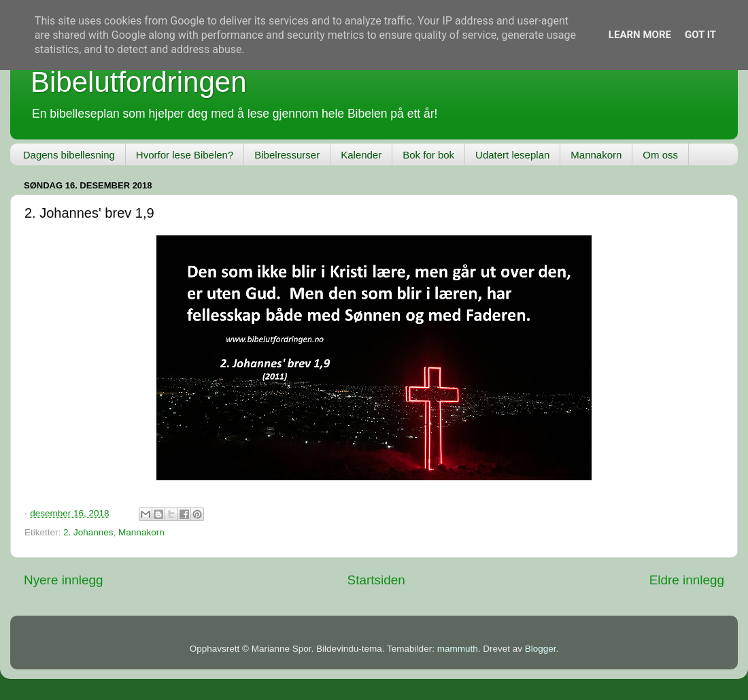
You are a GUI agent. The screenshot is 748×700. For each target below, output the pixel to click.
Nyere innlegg (64, 580)
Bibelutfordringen (139, 82)
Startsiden (376, 580)
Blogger (541, 649)
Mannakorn (596, 155)
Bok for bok (428, 155)
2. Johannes (88, 532)
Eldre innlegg (687, 580)
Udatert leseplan (512, 155)
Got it (700, 35)
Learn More (640, 35)
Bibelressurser (287, 155)
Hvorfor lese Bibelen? (185, 155)
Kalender (361, 155)
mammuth (458, 649)
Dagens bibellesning (69, 155)
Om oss (660, 155)
